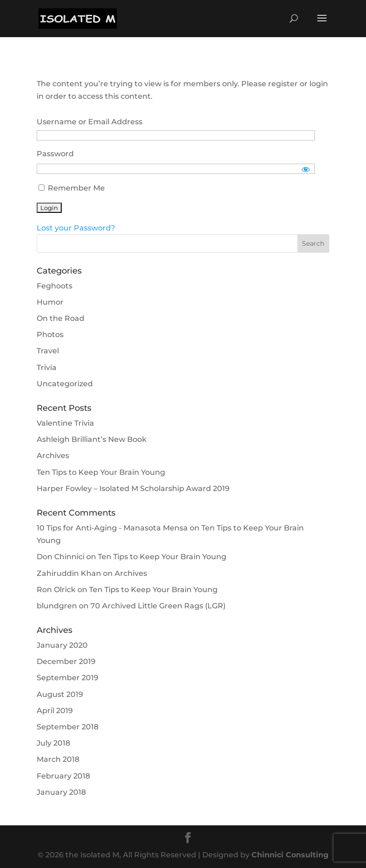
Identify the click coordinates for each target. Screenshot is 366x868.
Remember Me (72, 188)
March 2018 (58, 759)
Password (55, 154)
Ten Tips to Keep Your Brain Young (101, 472)
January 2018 (61, 792)
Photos (50, 335)
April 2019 (55, 711)
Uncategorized (65, 384)
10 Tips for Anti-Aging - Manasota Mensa (112, 528)
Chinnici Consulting (290, 855)
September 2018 (67, 727)
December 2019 (66, 661)
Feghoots (55, 286)
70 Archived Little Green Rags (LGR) (158, 606)
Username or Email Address (90, 122)
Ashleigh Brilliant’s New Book (92, 439)
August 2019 (60, 694)
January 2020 (62, 645)
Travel (48, 351)
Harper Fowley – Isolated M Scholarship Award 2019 (133, 488)
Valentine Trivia (65, 423)
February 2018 (63, 776)
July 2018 (53, 743)
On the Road (61, 318)
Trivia (47, 367)
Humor (50, 302)
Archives (53, 456)
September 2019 (67, 678)
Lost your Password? (76, 228)
